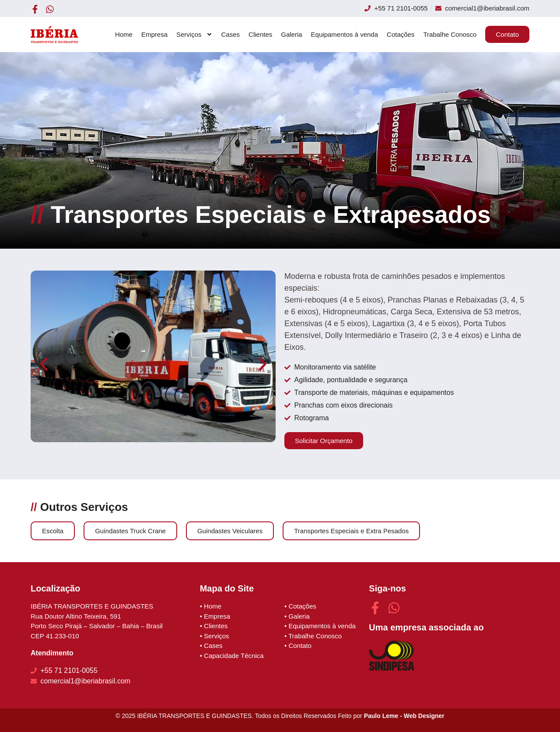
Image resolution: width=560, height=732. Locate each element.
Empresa (154, 34)
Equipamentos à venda (345, 34)
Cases (231, 34)
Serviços (194, 35)
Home (124, 34)
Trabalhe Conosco (450, 34)
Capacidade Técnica (234, 656)
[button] (44, 364)
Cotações (401, 34)
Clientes (260, 34)
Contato (300, 646)
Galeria (291, 34)
